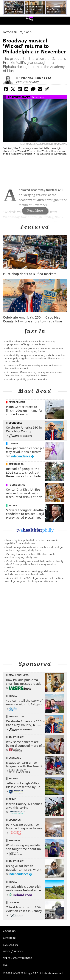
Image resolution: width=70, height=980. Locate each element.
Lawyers (14, 902)
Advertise (10, 938)
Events (30, 19)
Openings (15, 820)
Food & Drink (17, 485)
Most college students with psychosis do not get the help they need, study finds (34, 549)
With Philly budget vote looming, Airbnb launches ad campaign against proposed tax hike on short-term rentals (35, 358)
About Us (9, 931)
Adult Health (17, 737)
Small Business (19, 675)
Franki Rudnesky (37, 78)
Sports (13, 778)
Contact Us (11, 945)
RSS (5, 965)
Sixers (13, 505)
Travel (13, 696)
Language (15, 758)
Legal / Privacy (13, 951)
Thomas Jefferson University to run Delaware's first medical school (33, 367)
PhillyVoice (9, 20)
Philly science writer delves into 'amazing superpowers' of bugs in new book (30, 343)
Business (14, 840)
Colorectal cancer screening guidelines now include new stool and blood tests (31, 573)
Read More (35, 211)
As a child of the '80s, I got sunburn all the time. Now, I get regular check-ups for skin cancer (34, 579)
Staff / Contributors (17, 958)
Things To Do (17, 716)
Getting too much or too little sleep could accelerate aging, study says (30, 555)
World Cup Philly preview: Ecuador (27, 379)
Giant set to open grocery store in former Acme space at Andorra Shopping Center (34, 350)
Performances (19, 97)
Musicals (38, 97)
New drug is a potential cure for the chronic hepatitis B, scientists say (31, 541)
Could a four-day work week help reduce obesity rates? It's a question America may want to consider (34, 564)
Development (17, 402)
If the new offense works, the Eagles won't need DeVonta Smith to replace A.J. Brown (34, 374)
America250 (16, 464)
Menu (64, 21)
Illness (13, 443)
